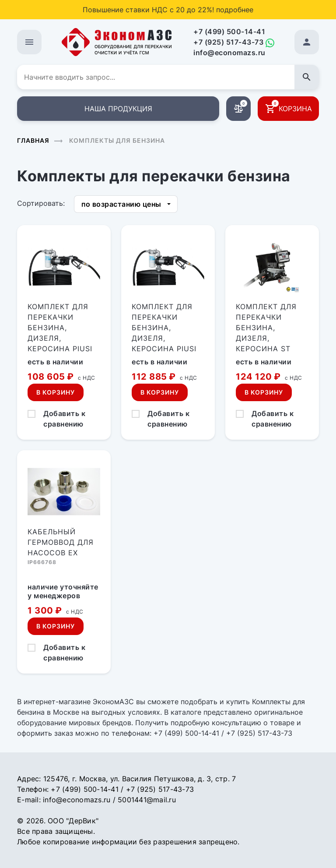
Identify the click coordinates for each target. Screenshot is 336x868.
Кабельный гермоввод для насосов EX (61, 542)
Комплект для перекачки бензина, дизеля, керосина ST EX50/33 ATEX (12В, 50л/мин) (266, 338)
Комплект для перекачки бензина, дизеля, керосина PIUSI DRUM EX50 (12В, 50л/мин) (60, 338)
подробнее (235, 10)
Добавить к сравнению (64, 419)
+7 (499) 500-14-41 (229, 32)
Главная (33, 140)
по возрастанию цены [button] (121, 204)
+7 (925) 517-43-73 (228, 42)
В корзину (56, 392)
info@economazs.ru (229, 53)
